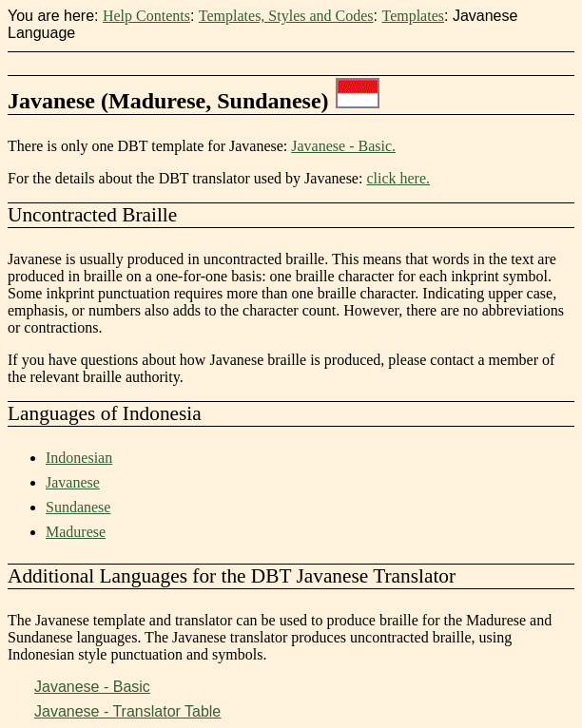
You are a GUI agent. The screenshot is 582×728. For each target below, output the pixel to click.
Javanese (73, 482)
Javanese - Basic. (343, 146)
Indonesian (79, 458)
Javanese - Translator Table (127, 711)
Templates (413, 16)
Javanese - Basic (92, 687)
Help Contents (146, 16)
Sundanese (78, 507)
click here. (398, 178)
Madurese (76, 532)
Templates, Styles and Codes (286, 16)
